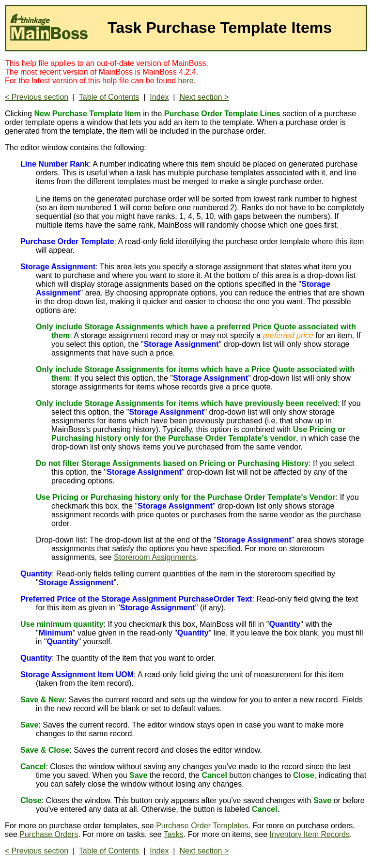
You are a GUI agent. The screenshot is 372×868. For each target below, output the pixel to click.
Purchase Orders (49, 834)
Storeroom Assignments (155, 557)
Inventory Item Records (310, 834)
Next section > (204, 97)
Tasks (174, 834)
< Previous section (37, 97)
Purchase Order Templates (202, 826)
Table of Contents (109, 97)
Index (159, 97)
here (186, 81)
